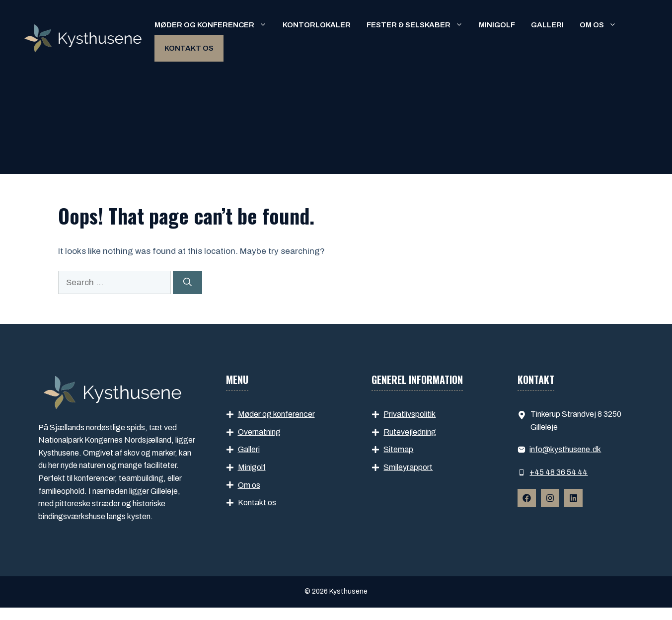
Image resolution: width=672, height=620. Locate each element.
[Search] (187, 283)
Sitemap (398, 449)
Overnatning (259, 432)
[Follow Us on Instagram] (550, 498)
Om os (602, 25)
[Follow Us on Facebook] (527, 498)
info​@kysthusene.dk (565, 449)
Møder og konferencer (215, 25)
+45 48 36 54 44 (559, 472)
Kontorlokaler (317, 25)
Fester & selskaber (419, 25)
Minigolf (497, 25)
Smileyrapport (408, 467)
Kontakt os (189, 48)
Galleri (547, 25)
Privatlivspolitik (410, 414)
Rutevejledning (410, 432)
